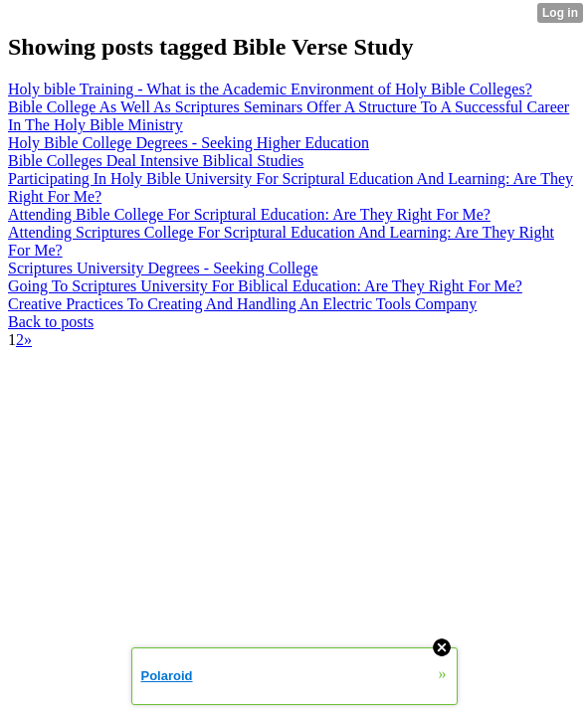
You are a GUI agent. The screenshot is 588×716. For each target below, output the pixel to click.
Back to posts (51, 322)
